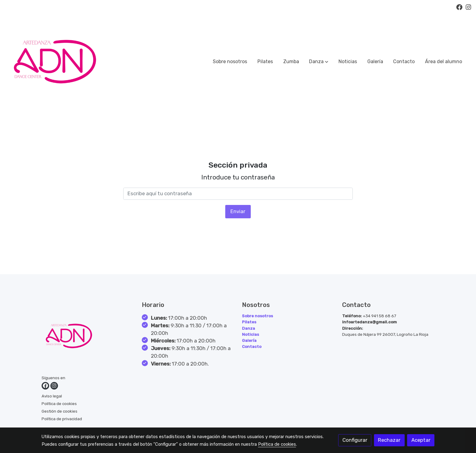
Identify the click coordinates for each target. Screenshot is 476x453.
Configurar (355, 440)
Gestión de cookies (59, 411)
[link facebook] (459, 7)
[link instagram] (468, 7)
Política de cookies (59, 404)
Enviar (238, 211)
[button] (319, 62)
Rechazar (389, 440)
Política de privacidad (62, 419)
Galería (249, 340)
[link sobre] (88, 337)
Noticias (250, 334)
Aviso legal (52, 396)
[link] (55, 62)
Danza (248, 328)
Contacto (252, 346)
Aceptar (421, 440)
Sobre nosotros (257, 316)
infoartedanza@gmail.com (369, 322)
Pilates (249, 322)
